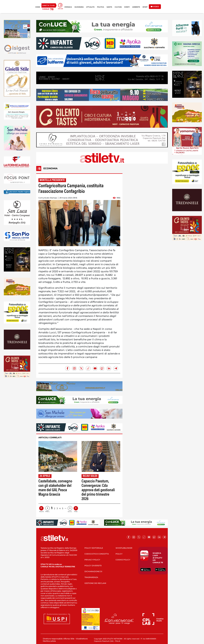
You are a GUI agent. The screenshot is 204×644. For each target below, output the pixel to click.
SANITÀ (109, 7)
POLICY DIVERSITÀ (93, 566)
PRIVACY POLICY (92, 560)
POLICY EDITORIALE (94, 548)
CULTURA (118, 7)
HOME (38, 7)
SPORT (145, 7)
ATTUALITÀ (90, 7)
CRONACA (68, 7)
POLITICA (101, 7)
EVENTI (127, 7)
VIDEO (155, 7)
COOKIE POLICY (123, 560)
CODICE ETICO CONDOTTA (97, 554)
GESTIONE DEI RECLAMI (95, 583)
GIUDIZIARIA (79, 7)
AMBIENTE (136, 7)
